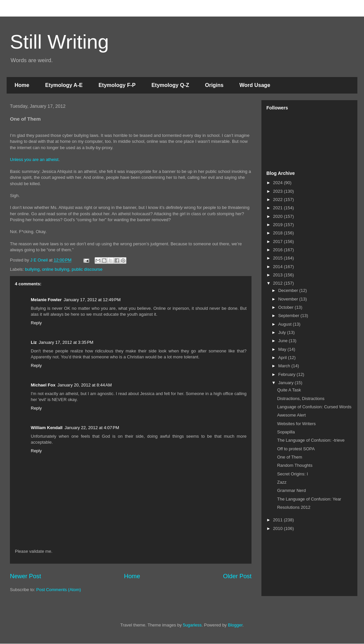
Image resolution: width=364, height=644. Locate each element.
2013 (278, 275)
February (288, 374)
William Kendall (47, 428)
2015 (278, 258)
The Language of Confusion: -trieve (311, 440)
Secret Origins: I (292, 474)
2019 (278, 225)
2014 (278, 267)
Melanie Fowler (46, 300)
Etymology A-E (64, 85)
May (283, 349)
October (287, 307)
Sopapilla (286, 432)
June (284, 341)
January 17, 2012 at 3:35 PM (66, 342)
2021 (278, 208)
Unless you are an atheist (34, 160)
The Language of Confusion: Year (309, 499)
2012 (278, 283)
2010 (278, 528)
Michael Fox (43, 385)
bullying (32, 269)
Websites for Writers (296, 424)
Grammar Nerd (291, 490)
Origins (214, 85)
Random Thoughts (295, 465)
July (283, 332)
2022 (278, 200)
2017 (278, 241)
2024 (278, 183)
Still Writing (59, 42)
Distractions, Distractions (301, 399)
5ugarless (192, 625)
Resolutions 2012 (294, 507)
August (286, 324)
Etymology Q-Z (170, 85)
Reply (36, 323)
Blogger (235, 625)
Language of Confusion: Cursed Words (314, 407)
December (289, 290)
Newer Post (25, 576)
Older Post (237, 576)
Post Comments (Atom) (59, 590)
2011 (278, 520)
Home (22, 85)
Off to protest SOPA (296, 449)
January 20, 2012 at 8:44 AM (84, 385)
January (287, 383)
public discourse (87, 269)
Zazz (282, 482)
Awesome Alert (291, 415)
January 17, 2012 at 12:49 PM (92, 300)
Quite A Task (289, 390)
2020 (278, 216)
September (289, 316)
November (289, 299)
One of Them (290, 457)
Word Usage (255, 85)
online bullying (56, 269)
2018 (278, 233)
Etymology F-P (117, 85)
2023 (278, 191)
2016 (278, 250)
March (285, 366)
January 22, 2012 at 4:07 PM (92, 428)
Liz (34, 342)
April (283, 358)
